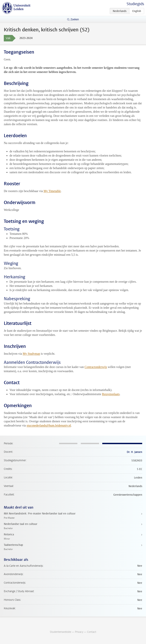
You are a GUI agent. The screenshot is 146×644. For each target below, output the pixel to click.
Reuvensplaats (111, 394)
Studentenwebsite (60, 632)
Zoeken (75, 19)
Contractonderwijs (96, 367)
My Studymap (31, 354)
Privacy (79, 632)
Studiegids (135, 4)
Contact (92, 632)
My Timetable (52, 191)
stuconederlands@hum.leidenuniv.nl (49, 425)
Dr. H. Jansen (134, 452)
